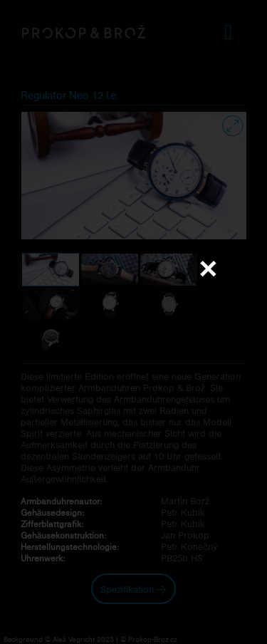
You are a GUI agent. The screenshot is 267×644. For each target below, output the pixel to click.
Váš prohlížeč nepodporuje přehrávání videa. (134, 321)
